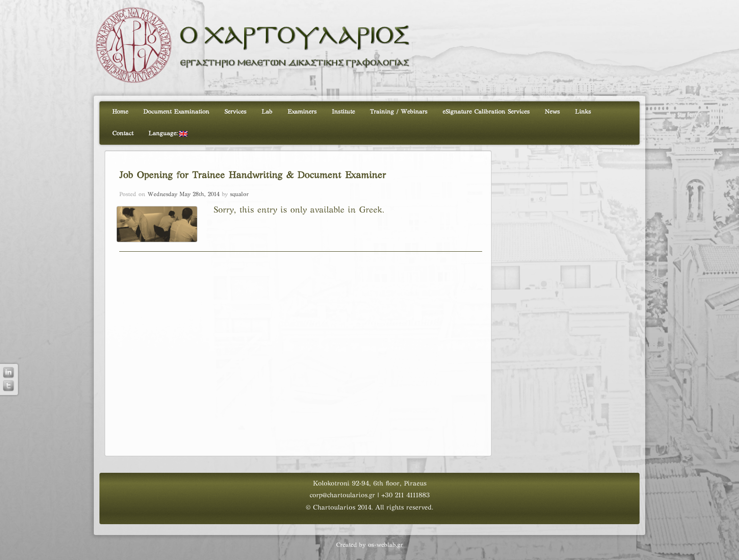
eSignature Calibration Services (486, 112)
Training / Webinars (399, 112)
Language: (168, 134)
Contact (123, 134)
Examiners (302, 112)
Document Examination (176, 112)
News (552, 112)
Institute (343, 112)
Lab (267, 112)
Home (120, 112)
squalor (239, 195)
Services (235, 112)
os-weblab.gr (386, 545)
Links (583, 112)
